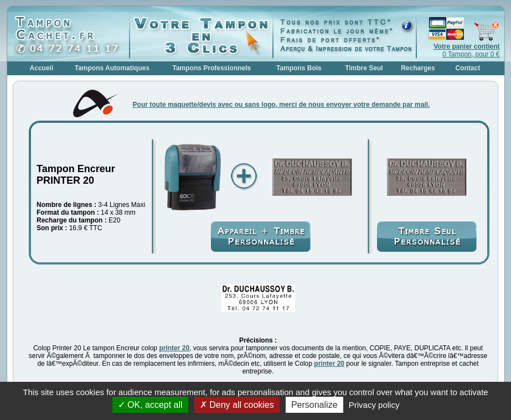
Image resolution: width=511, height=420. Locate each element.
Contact (468, 68)
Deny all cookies (237, 405)
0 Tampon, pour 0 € (466, 50)
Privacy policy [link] (374, 405)
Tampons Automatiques (112, 68)
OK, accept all (150, 405)
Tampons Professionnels (211, 68)
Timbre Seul (364, 68)
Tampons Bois (299, 68)
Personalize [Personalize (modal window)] (314, 405)
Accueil (42, 68)
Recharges (418, 68)
